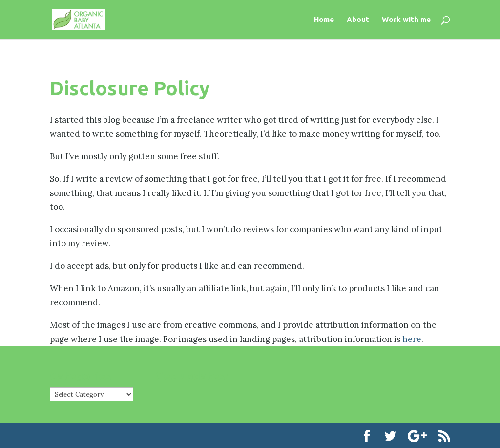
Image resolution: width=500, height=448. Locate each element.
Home (324, 20)
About (358, 20)
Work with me (406, 20)
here (412, 339)
